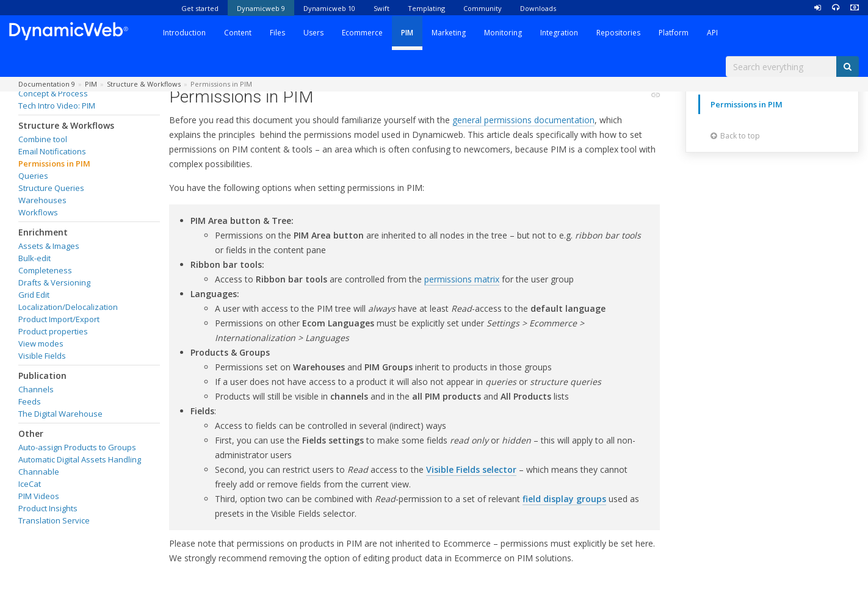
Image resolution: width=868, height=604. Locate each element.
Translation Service (54, 520)
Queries (33, 176)
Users (313, 33)
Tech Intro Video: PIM (57, 106)
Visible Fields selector (471, 469)
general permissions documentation (523, 120)
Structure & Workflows (66, 125)
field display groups (564, 499)
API (712, 33)
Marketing (449, 33)
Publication (42, 376)
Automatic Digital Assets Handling (80, 459)
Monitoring (503, 33)
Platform (674, 33)
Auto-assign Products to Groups (77, 447)
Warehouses (42, 200)
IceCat (30, 484)
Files (277, 33)
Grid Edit (34, 295)
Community (483, 8)
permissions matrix (462, 279)
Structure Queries (51, 188)
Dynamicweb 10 (329, 8)
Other (31, 433)
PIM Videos (39, 496)
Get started (200, 8)
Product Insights (48, 508)
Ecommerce (362, 33)
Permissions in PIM (54, 164)
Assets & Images (49, 246)
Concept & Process (53, 93)
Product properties (53, 331)
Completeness (45, 270)
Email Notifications (52, 151)
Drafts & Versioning (54, 282)
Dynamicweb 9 (261, 8)
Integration (559, 33)
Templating (426, 8)
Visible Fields (42, 356)
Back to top (735, 136)
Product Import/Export (59, 319)
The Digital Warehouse (60, 414)
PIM (407, 33)
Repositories (618, 33)
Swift (382, 8)
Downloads (538, 8)
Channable (39, 472)
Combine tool (43, 139)
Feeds (30, 401)
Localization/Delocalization (68, 307)
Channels (36, 389)
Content (238, 33)
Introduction (184, 33)
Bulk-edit (34, 258)
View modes (41, 343)
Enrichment (43, 232)
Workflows (38, 212)
